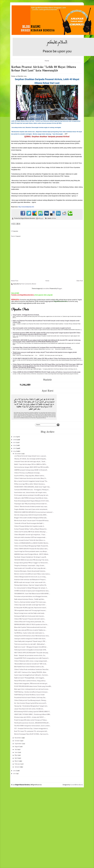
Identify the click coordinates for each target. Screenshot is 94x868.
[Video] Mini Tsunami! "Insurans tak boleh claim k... (30, 619)
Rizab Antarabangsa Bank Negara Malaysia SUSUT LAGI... (32, 501)
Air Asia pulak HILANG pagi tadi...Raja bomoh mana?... (31, 608)
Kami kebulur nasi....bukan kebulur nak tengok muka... (31, 493)
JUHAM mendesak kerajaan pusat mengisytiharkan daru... (32, 591)
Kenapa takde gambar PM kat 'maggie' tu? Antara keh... (31, 563)
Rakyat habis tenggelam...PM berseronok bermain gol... (31, 684)
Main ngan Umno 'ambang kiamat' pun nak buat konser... (32, 689)
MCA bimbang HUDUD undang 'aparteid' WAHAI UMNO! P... (32, 712)
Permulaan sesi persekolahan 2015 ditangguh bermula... (31, 597)
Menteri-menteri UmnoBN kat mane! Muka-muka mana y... (32, 574)
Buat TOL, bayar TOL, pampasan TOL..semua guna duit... (31, 731)
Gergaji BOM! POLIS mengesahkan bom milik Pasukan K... (32, 658)
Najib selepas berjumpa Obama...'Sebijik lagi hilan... (30, 599)
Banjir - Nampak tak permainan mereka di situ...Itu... (30, 656)
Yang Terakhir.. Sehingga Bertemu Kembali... (26, 315)
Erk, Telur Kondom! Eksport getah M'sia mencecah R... (31, 703)
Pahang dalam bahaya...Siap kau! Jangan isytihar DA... (31, 585)
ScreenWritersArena (77, 785)
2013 (15, 771)
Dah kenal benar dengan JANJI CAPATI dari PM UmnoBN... (32, 467)
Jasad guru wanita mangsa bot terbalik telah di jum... (30, 639)
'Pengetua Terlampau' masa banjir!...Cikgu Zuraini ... (30, 566)
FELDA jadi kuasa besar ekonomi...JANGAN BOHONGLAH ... (32, 723)
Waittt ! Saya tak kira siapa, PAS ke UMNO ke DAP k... (31, 464)
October (17, 741)
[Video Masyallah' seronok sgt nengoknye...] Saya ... (30, 535)
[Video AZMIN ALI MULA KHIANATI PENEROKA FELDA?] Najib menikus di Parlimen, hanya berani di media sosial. (47, 372)
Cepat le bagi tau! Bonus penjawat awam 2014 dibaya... (31, 552)
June (16, 753)
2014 (15, 451)
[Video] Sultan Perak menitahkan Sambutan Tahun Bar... (32, 670)
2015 (15, 448)
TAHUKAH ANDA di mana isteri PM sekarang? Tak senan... (32, 560)
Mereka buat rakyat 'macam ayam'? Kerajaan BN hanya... (32, 521)
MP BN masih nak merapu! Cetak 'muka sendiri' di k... (30, 583)
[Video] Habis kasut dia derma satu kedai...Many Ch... (30, 479)
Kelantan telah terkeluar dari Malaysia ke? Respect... (30, 580)
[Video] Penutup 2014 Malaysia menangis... (27, 473)
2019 (15, 437)
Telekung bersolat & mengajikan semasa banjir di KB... (31, 650)
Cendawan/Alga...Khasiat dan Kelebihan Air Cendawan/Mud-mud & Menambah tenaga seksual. (42, 348)
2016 (15, 445)
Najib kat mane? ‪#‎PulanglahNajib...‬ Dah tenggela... (30, 678)
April (16, 758)
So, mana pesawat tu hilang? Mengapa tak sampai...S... (31, 588)
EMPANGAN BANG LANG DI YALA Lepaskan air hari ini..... (31, 625)
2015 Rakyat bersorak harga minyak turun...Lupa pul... (30, 456)
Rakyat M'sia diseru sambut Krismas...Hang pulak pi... (30, 681)
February (17, 764)
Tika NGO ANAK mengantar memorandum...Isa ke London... (32, 726)
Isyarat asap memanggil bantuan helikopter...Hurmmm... (31, 675)
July (16, 750)
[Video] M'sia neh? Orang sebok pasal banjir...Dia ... (30, 622)
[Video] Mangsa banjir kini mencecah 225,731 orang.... (30, 577)
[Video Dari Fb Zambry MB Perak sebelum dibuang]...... (31, 532)
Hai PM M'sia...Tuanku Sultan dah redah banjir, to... (30, 633)
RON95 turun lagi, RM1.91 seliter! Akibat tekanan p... (30, 484)
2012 (15, 774)
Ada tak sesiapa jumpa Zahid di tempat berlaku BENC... (31, 515)
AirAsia (54, 218)
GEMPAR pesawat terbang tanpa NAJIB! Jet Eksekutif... (31, 470)
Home (47, 61)
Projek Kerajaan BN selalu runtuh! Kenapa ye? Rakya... (31, 720)
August (17, 747)
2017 (15, 443)
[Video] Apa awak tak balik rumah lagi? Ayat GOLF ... (30, 605)
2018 (15, 440)
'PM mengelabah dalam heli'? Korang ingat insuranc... (30, 611)
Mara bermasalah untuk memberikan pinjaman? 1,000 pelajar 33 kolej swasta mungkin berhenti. (42, 328)
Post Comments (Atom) (29, 284)
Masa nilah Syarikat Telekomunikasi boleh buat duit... (30, 627)
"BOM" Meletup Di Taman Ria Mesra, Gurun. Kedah (29, 695)
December (18, 454)
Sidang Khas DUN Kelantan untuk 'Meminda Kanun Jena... (32, 636)
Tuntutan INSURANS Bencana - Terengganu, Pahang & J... (32, 490)
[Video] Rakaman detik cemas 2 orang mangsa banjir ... (31, 661)
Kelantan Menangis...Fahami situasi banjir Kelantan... (30, 571)
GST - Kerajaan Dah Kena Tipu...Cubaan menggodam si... (31, 729)
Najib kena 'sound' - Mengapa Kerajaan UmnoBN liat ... (31, 647)
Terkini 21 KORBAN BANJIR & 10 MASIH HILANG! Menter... (32, 543)
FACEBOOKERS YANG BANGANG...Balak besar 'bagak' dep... (32, 487)
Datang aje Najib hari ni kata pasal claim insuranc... (30, 616)
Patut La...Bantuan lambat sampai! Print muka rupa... (30, 602)
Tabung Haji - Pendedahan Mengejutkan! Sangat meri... (31, 706)
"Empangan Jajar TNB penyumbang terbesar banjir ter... (31, 504)
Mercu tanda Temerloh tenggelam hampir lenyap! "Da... (31, 481)
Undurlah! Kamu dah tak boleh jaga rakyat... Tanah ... (30, 462)
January (17, 767)
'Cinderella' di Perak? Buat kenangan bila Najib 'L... (29, 524)
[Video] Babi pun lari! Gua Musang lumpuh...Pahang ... (31, 701)
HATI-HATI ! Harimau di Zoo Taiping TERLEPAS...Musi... (31, 672)
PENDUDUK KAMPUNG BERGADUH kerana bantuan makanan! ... (34, 512)
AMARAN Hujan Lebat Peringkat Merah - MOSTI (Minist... (32, 554)
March (17, 761)
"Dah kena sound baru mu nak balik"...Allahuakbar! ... (30, 644)
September (18, 744)
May (16, 755)
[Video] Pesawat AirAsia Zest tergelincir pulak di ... (30, 526)
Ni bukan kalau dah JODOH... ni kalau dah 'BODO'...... (30, 717)
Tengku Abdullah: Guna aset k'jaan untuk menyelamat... (31, 509)
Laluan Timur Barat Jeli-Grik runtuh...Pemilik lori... (29, 709)
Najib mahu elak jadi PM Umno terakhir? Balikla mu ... (30, 630)
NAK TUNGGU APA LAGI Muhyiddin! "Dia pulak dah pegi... (31, 653)
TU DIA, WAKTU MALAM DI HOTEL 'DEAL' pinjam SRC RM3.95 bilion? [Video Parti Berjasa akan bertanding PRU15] (47, 359)
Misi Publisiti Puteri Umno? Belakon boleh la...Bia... (29, 667)
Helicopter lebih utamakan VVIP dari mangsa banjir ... (30, 538)
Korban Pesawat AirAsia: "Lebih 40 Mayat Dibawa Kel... (31, 529)
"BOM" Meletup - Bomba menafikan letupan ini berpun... (31, 692)
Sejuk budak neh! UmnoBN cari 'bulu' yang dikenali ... (30, 568)
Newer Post (15, 281)
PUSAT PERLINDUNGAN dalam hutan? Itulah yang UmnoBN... (33, 686)
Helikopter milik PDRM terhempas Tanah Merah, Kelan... (31, 498)
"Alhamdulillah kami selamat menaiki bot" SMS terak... (31, 664)
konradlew (46, 289)
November (18, 738)
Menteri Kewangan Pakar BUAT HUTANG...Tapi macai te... (32, 734)
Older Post (80, 281)
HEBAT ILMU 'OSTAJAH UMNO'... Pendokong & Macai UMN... (32, 715)
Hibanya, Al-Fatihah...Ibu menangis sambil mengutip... (30, 459)
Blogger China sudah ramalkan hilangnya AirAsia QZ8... (31, 518)
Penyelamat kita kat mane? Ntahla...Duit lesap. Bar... (30, 698)
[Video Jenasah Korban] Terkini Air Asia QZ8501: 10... (30, 540)
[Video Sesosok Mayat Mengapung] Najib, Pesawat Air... (31, 546)
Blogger (60, 289)
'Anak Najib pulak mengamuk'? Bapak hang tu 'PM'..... (30, 641)
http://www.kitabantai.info (26, 207)
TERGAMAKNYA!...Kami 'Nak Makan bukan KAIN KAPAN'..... (32, 594)
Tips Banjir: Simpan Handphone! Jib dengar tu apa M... (30, 557)
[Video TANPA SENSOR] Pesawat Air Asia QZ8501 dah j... (31, 549)
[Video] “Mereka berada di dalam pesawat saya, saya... (31, 507)
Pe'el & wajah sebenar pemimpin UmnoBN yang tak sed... (31, 495)
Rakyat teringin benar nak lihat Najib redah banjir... (30, 613)
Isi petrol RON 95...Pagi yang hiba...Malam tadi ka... (29, 476)
